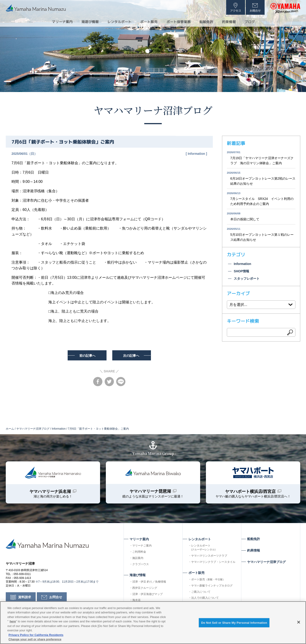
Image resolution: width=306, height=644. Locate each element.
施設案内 (138, 559)
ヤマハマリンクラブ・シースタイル (213, 563)
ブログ (255, 22)
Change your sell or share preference (35, 639)
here (13, 621)
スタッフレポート (247, 280)
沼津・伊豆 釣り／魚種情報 (149, 583)
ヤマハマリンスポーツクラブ (209, 557)
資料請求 (25, 599)
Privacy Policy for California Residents (36, 635)
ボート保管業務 (180, 22)
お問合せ (56, 599)
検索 (290, 334)
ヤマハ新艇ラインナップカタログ (212, 586)
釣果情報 (233, 22)
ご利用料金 (139, 553)
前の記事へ (87, 355)
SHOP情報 (242, 273)
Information (196, 154)
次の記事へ (132, 355)
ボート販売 (208, 580)
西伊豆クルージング (145, 589)
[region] (153, 623)
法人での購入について (205, 599)
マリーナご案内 (142, 546)
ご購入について (201, 593)
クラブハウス (141, 565)
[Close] (299, 622)
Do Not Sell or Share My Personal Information (234, 623)
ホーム (10, 429)
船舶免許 (209, 22)
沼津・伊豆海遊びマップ (147, 595)
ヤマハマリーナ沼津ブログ (153, 110)
